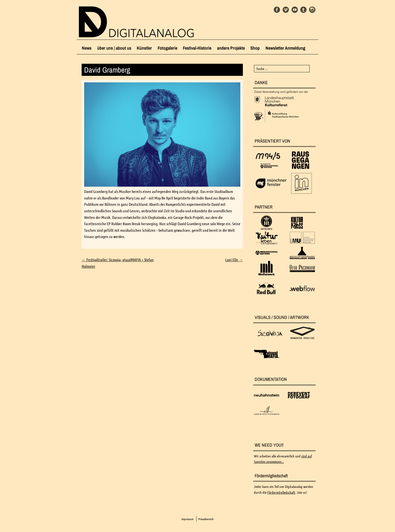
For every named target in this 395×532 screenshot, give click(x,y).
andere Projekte (231, 48)
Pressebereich (206, 519)
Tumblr (303, 10)
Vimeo (286, 10)
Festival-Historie (197, 48)
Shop (255, 48)
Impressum (187, 519)
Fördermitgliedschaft (281, 492)
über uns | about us (114, 48)
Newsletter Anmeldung (285, 48)
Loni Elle (234, 260)
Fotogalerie (168, 48)
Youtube (295, 10)
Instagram (312, 10)
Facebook (277, 10)
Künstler (144, 48)
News (87, 48)
